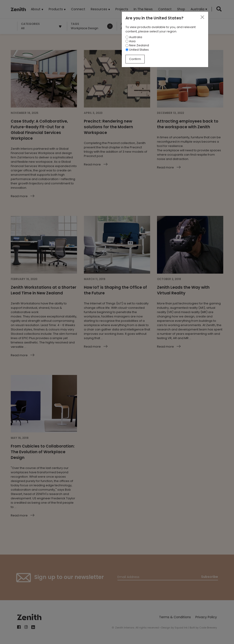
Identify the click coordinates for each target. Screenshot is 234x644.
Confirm (135, 59)
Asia (130, 41)
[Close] (202, 17)
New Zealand (137, 45)
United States (137, 50)
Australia (134, 37)
